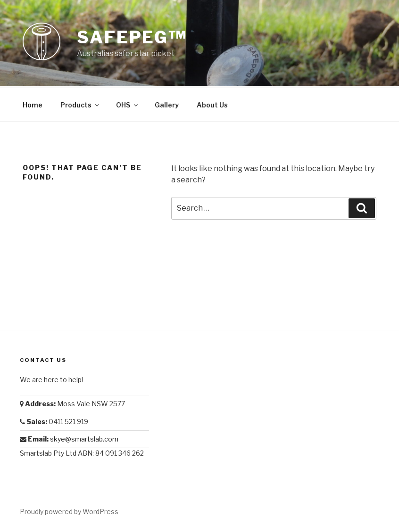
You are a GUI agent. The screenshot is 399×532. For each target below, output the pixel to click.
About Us (212, 103)
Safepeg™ (132, 37)
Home (33, 103)
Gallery (167, 103)
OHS (128, 103)
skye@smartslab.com (84, 438)
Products (80, 103)
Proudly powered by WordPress (69, 510)
